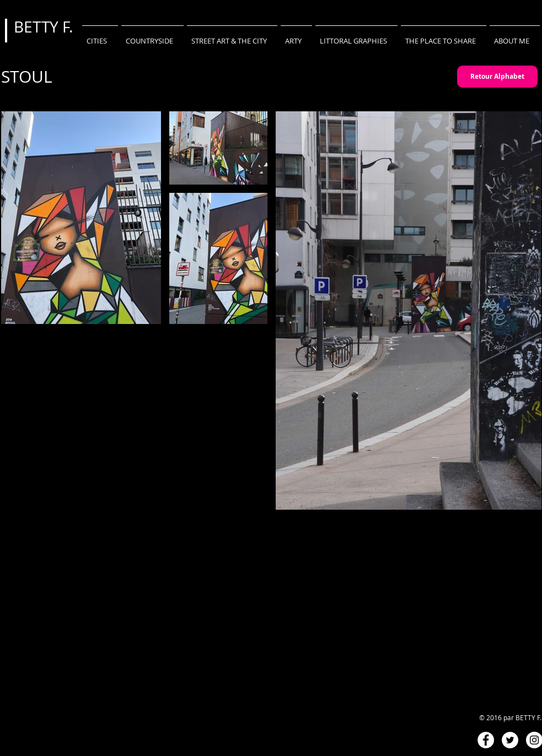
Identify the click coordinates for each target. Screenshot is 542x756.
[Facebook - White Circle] (486, 740)
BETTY (38, 27)
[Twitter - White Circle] (510, 740)
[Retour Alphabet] (497, 77)
